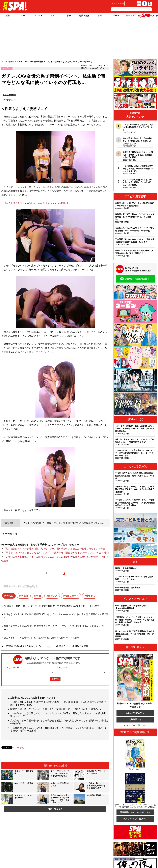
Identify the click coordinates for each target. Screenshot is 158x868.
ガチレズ (53, 596)
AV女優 (24, 596)
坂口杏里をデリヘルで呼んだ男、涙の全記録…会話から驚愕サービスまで (42, 638)
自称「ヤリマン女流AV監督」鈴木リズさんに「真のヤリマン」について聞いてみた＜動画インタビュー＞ (56, 628)
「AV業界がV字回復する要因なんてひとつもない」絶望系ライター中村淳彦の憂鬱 (46, 646)
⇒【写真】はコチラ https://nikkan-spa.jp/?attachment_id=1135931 (36, 203)
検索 (149, 9)
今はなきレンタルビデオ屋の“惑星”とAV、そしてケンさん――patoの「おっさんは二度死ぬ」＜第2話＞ (56, 616)
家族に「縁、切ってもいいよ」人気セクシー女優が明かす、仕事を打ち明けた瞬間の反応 (56, 709)
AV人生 (9, 596)
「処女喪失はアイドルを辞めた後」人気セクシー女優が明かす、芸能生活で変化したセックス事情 (54, 549)
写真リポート (72, 596)
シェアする (18, 748)
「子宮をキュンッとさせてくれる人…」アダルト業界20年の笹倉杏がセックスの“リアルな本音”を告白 (56, 553)
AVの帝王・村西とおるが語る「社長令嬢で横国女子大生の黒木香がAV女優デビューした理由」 (52, 606)
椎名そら (90, 596)
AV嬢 (38, 596)
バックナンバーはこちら (135, 725)
